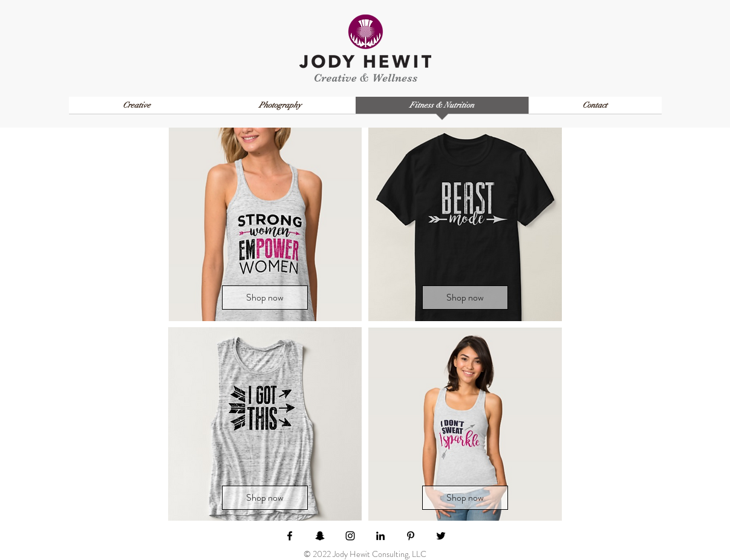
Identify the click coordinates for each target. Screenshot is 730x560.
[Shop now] (265, 298)
